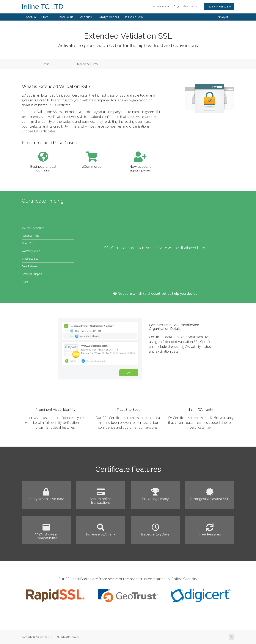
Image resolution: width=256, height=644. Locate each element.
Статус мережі (109, 17)
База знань (86, 17)
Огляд (45, 64)
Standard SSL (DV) (87, 64)
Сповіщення (65, 17)
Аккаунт (224, 17)
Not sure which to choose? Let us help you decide (155, 293)
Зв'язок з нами (134, 17)
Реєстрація (190, 6)
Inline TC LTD (43, 7)
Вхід (176, 6)
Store (47, 17)
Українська (161, 6)
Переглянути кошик (219, 6)
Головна (30, 17)
